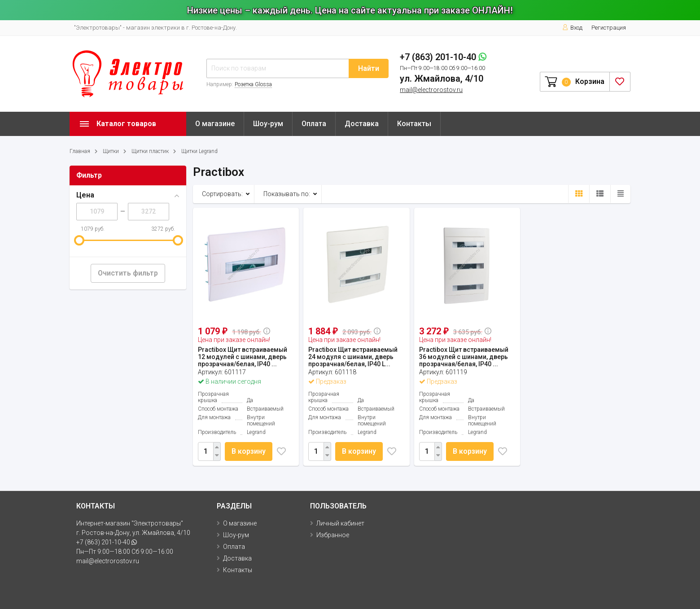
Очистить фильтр (128, 273)
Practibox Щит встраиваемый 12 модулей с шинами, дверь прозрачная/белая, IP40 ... (243, 357)
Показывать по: (287, 194)
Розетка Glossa (253, 84)
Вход (572, 28)
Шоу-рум (268, 124)
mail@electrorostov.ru (431, 90)
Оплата (314, 124)
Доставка (362, 124)
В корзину (249, 451)
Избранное (333, 535)
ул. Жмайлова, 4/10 (442, 79)
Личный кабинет (340, 523)
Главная (80, 151)
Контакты (414, 124)
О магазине (215, 124)
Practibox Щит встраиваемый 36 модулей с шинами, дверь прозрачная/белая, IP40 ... (464, 357)
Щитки (111, 151)
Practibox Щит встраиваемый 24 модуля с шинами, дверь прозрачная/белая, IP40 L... (353, 357)
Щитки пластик (150, 151)
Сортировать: (222, 194)
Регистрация (609, 28)
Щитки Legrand (199, 151)
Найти (369, 68)
